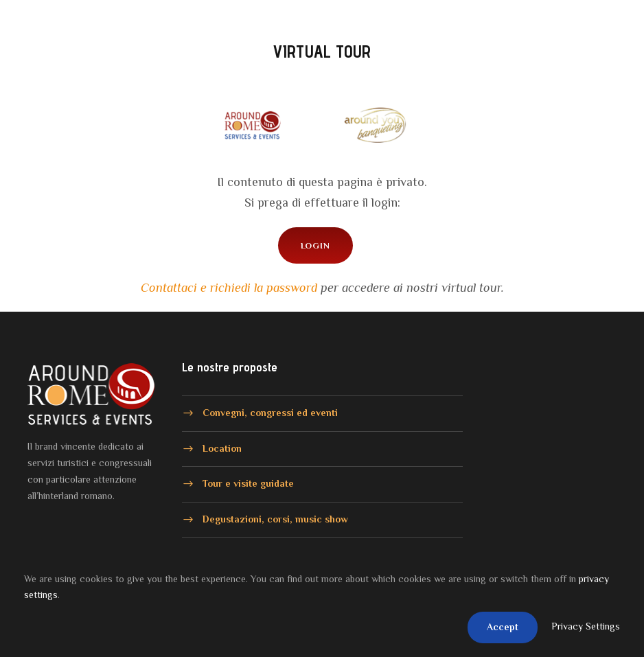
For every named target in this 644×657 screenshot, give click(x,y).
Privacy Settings (586, 626)
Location (222, 448)
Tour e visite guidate (248, 483)
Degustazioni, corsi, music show (275, 518)
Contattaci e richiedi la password (229, 288)
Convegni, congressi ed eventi (270, 413)
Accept (503, 627)
